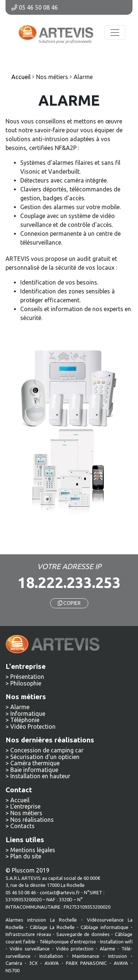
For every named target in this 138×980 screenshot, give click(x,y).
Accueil (20, 800)
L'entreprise (25, 806)
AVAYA (52, 963)
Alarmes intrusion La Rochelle (41, 920)
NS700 (13, 970)
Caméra (14, 963)
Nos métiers (26, 813)
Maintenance (86, 956)
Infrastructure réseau (28, 934)
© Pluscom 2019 (27, 870)
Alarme (20, 707)
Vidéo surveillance (30, 949)
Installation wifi (116, 942)
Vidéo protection (75, 949)
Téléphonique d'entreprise (68, 942)
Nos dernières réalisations (50, 740)
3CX (33, 963)
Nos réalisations (32, 820)
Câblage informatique (105, 927)
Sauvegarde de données (83, 934)
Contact (19, 790)
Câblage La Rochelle (52, 927)
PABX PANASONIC (86, 963)
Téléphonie (25, 720)
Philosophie (26, 683)
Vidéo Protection (33, 727)
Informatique (28, 714)
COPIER (69, 603)
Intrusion (118, 956)
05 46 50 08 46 (35, 7)
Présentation (27, 677)
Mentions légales (33, 850)
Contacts (22, 826)
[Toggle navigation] (115, 33)
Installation (53, 956)
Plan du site (26, 856)
